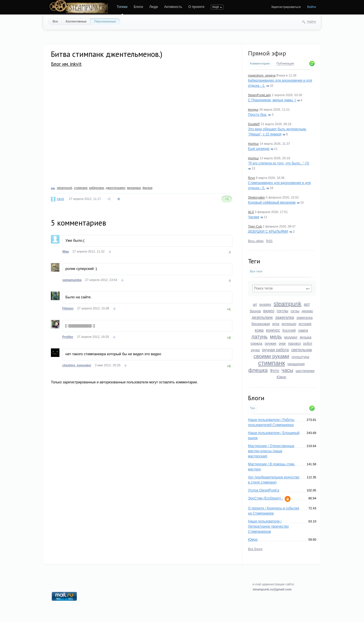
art (255, 305)
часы (287, 370)
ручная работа (275, 350)
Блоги (138, 7)
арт (307, 304)
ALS (251, 212)
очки (282, 344)
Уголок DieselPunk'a (264, 490)
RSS (269, 241)
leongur (253, 109)
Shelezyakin (256, 197)
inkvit (60, 199)
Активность (173, 7)
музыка (306, 337)
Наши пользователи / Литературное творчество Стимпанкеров (268, 526)
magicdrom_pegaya (262, 75)
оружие (271, 344)
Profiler (68, 337)
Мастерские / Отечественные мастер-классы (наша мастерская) (271, 451)
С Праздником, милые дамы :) (272, 100)
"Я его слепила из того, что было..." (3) (279, 163)
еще (216, 7)
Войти (312, 7)
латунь (259, 337)
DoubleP (254, 124)
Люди (154, 7)
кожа (259, 330)
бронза (255, 311)
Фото (274, 371)
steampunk (288, 304)
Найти (312, 22)
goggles (265, 305)
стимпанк (272, 363)
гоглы (295, 311)
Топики (122, 7)
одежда (257, 344)
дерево (307, 311)
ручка (255, 350)
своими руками (271, 356)
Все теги (256, 271)
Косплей (289, 330)
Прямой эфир (267, 53)
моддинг (291, 337)
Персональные (105, 21)
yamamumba (72, 280)
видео (269, 311)
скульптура (301, 357)
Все (55, 21)
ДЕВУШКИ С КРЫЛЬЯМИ (268, 232)
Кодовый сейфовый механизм (272, 202)
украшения (296, 364)
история (305, 324)
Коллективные (76, 21)
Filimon (68, 308)
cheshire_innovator (77, 365)
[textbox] (282, 288)
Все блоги (255, 549)
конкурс (273, 330)
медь (276, 337)
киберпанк (96, 188)
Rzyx (251, 178)
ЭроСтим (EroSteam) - (265, 498)
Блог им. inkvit (66, 64)
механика (134, 188)
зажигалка (285, 317)
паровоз (294, 344)
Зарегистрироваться (286, 7)
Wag (66, 251)
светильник (302, 350)
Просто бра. (258, 115)
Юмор (282, 377)
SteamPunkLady (259, 95)
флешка (258, 370)
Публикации (285, 63)
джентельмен (116, 188)
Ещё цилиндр (259, 149)
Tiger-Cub (255, 226)
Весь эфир (256, 241)
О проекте (196, 7)
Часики (254, 217)
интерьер (289, 324)
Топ (253, 408)
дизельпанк (262, 317)
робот (308, 344)
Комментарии (260, 63)
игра (276, 324)
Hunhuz (253, 144)
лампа (303, 330)
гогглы (283, 311)
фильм (147, 188)
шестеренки (305, 371)
